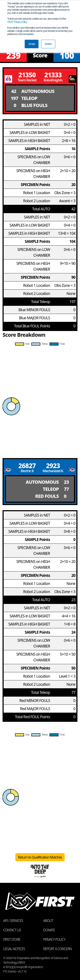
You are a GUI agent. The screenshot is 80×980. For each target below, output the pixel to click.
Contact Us (12, 930)
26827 (27, 466)
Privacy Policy (17, 22)
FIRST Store (12, 939)
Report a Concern (57, 949)
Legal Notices (14, 949)
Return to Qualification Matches (40, 857)
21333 (53, 75)
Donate (49, 930)
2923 (53, 466)
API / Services (13, 921)
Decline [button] (48, 44)
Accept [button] (32, 44)
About (48, 921)
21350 (27, 75)
